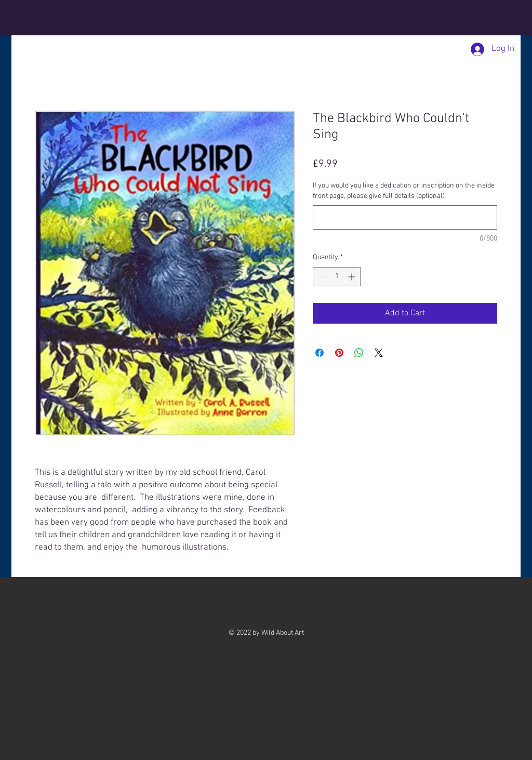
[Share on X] (379, 353)
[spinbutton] (337, 277)
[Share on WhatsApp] (359, 353)
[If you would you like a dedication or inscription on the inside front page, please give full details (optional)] (405, 217)
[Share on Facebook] (320, 353)
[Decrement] (321, 277)
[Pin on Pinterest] (339, 353)
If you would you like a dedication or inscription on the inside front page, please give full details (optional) (404, 191)
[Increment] (353, 277)
